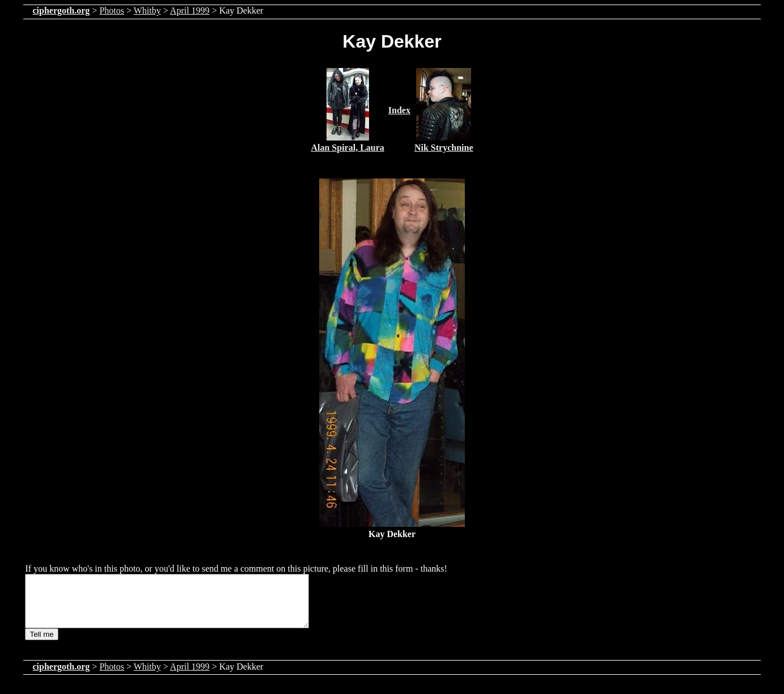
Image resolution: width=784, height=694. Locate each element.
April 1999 (190, 10)
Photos (112, 10)
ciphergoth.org (61, 10)
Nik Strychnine (444, 148)
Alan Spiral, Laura (347, 148)
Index (399, 110)
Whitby (147, 10)
